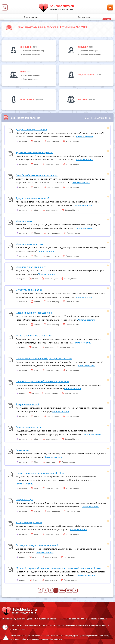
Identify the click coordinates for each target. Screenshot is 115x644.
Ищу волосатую (25, 499)
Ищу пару (84, 99)
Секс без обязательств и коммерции (37, 175)
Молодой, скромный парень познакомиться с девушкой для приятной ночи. (59, 568)
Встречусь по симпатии (29, 290)
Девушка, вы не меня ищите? (32, 198)
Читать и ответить (85, 136)
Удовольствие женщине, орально (35, 152)
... (56, 590)
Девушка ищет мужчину (91, 54)
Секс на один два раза (28, 427)
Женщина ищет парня (32, 54)
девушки (83, 47)
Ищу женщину (86, 75)
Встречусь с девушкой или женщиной (37, 545)
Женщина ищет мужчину (34, 51)
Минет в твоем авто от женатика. (35, 335)
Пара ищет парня (30, 79)
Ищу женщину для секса (30, 244)
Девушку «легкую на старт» (31, 129)
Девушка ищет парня (90, 51)
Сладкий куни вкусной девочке (34, 312)
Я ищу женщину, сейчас (29, 522)
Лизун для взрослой (27, 404)
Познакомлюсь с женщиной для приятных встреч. (44, 358)
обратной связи (55, 639)
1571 (69, 590)
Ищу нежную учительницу (31, 267)
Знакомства (22, 450)
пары (24, 72)
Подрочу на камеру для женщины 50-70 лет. (41, 473)
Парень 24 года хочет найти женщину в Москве (43, 381)
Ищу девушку (28, 99)
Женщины (26, 47)
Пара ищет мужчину (32, 75)
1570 (62, 590)
